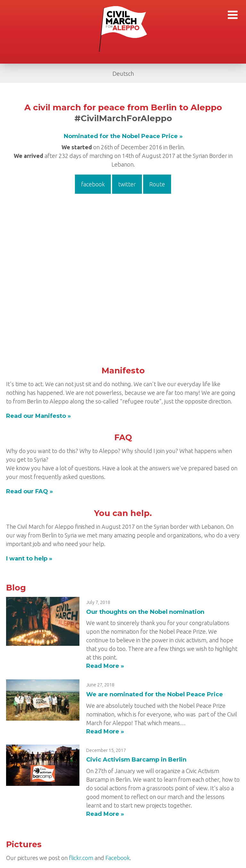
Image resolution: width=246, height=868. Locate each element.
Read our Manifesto (36, 416)
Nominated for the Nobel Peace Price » (123, 136)
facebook (93, 184)
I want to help (27, 559)
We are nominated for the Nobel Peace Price (155, 694)
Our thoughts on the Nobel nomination (145, 612)
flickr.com (81, 858)
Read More (103, 666)
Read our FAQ (27, 491)
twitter (127, 184)
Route (157, 184)
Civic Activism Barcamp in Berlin (136, 760)
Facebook (118, 858)
